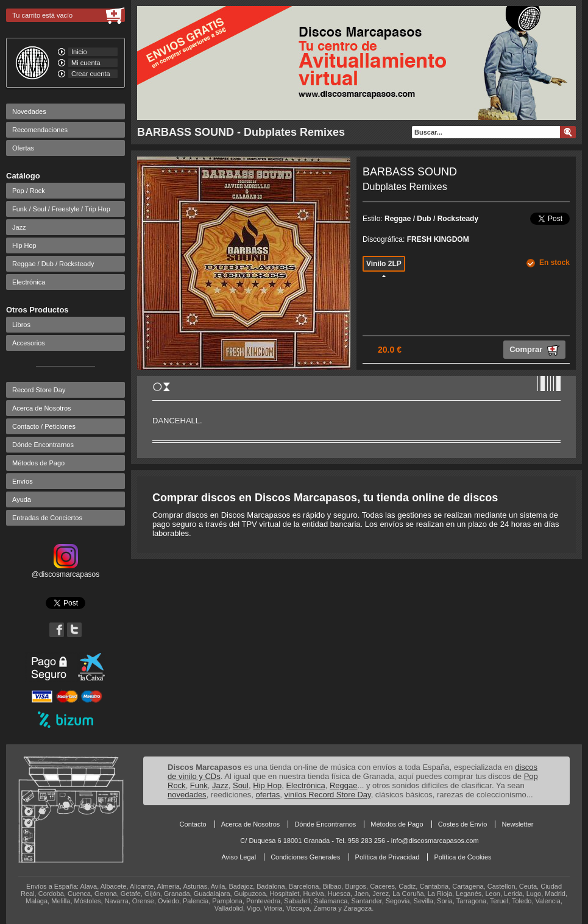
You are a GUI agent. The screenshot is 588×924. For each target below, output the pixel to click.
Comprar (534, 350)
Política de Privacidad (388, 857)
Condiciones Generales (305, 857)
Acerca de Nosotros (42, 408)
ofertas (268, 795)
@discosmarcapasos (66, 570)
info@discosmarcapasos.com (435, 841)
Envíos (23, 481)
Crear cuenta (91, 74)
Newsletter (517, 824)
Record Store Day (39, 390)
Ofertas (23, 148)
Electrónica (29, 282)
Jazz (19, 227)
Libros (21, 325)
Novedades (29, 111)
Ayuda (22, 499)
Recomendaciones (40, 130)
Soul (241, 785)
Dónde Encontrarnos (43, 445)
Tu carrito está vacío (42, 15)
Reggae (344, 785)
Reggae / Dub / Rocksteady (53, 264)
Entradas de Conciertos (47, 518)
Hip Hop (24, 245)
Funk (199, 785)
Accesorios (29, 343)
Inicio (79, 52)
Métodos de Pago (38, 463)
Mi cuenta (86, 63)
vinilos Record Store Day (328, 795)
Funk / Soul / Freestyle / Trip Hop (61, 209)
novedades (187, 795)
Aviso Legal (239, 857)
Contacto (193, 824)
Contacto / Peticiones (44, 426)
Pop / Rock (29, 191)
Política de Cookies (462, 857)
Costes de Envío (463, 824)
